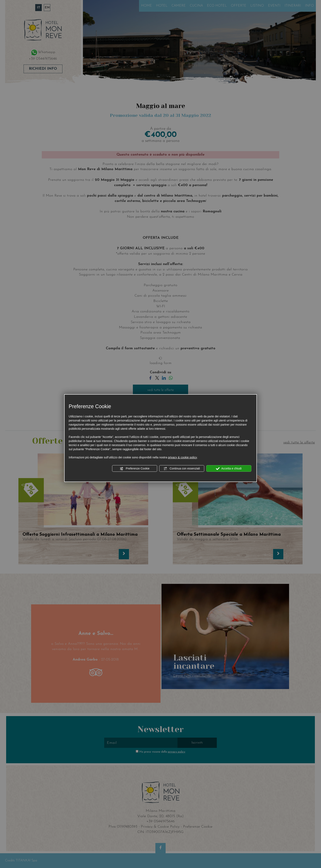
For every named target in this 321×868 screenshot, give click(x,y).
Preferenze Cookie (135, 469)
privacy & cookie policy (182, 457)
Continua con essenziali (182, 469)
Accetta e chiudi (229, 469)
